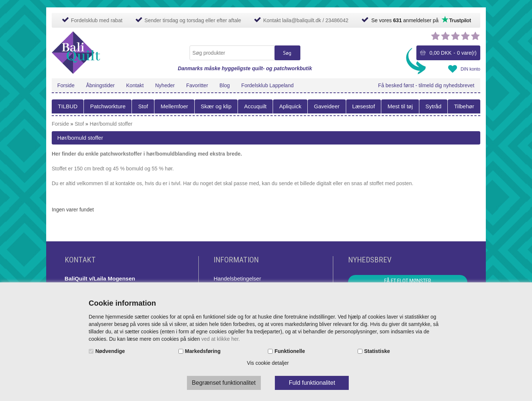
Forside (66, 85)
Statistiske (377, 351)
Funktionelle (290, 351)
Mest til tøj (400, 106)
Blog (225, 85)
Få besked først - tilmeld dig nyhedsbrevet (426, 85)
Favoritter (197, 85)
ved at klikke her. (221, 339)
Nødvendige (110, 351)
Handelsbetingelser (237, 278)
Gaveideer (327, 106)
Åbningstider (100, 85)
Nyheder (165, 85)
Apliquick (290, 106)
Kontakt (135, 85)
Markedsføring (203, 351)
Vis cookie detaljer (268, 363)
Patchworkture (108, 106)
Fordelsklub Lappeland (267, 85)
